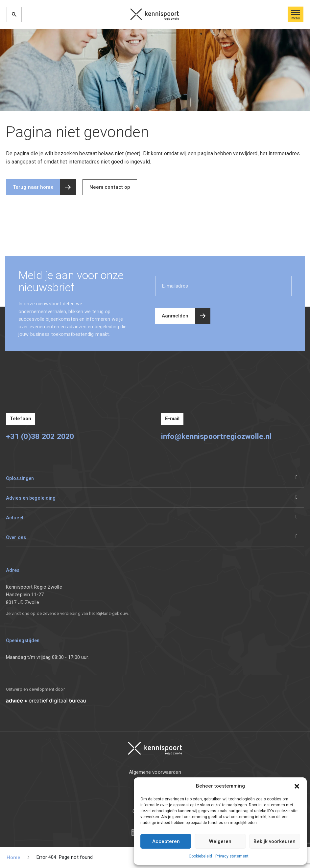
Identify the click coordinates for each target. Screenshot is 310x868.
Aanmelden (175, 316)
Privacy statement (232, 856)
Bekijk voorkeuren (274, 841)
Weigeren (220, 841)
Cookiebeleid (200, 856)
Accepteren (166, 841)
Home (13, 857)
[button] (297, 786)
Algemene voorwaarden (155, 772)
